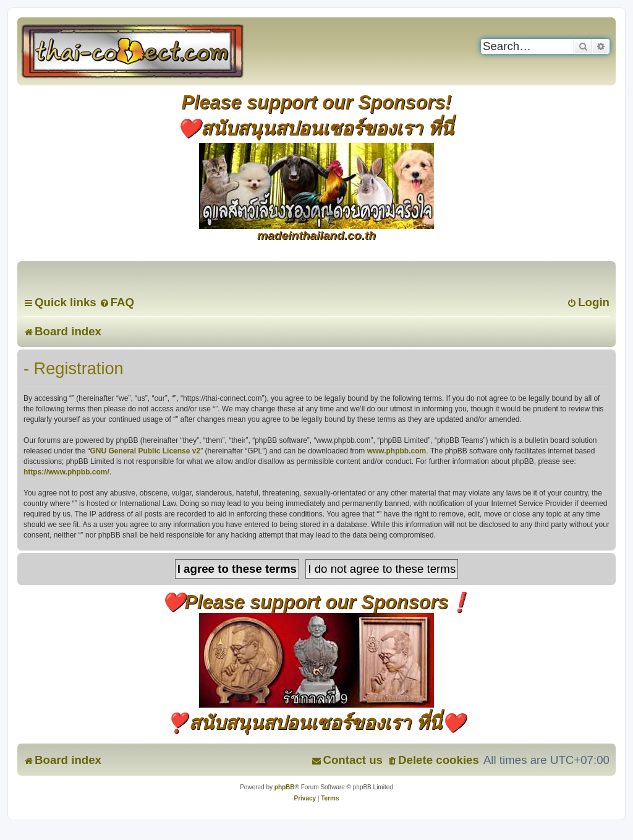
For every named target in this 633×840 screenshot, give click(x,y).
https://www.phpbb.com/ (66, 472)
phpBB (285, 787)
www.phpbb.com (397, 451)
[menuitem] (117, 302)
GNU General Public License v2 (145, 451)
